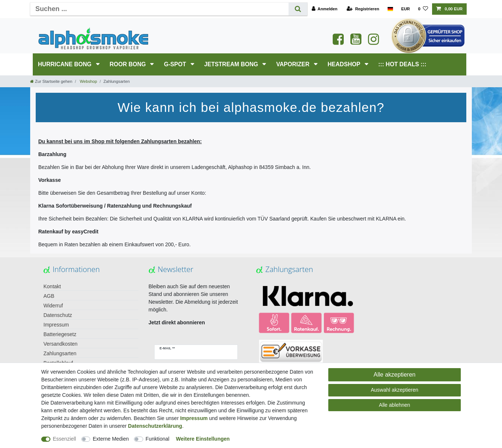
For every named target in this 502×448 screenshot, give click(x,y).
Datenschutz (58, 315)
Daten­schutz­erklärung (155, 426)
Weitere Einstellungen (203, 439)
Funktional (158, 439)
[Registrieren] (363, 9)
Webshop (88, 81)
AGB (49, 296)
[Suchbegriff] (159, 9)
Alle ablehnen (395, 405)
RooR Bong (129, 64)
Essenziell (65, 439)
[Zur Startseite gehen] (51, 81)
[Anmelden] (324, 9)
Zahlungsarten (60, 353)
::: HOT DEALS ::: (402, 64)
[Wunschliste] (423, 9)
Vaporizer (294, 64)
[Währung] (406, 9)
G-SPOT (176, 64)
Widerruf (53, 306)
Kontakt (52, 286)
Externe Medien (111, 439)
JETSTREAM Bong (232, 64)
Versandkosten (61, 344)
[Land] (390, 9)
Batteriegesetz (60, 334)
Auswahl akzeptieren (394, 390)
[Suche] (298, 9)
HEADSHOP (345, 64)
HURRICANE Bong (66, 64)
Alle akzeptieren (395, 375)
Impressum (56, 325)
